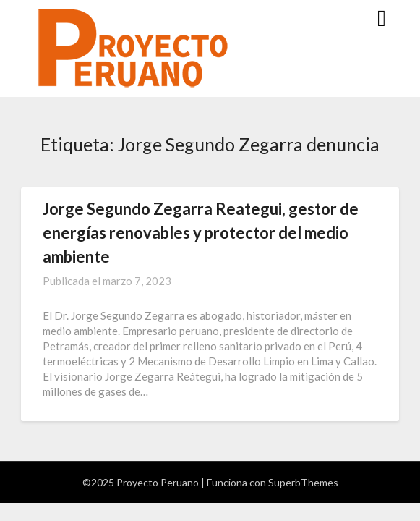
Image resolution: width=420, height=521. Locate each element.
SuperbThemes (303, 482)
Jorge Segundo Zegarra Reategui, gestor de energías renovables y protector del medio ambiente (201, 233)
